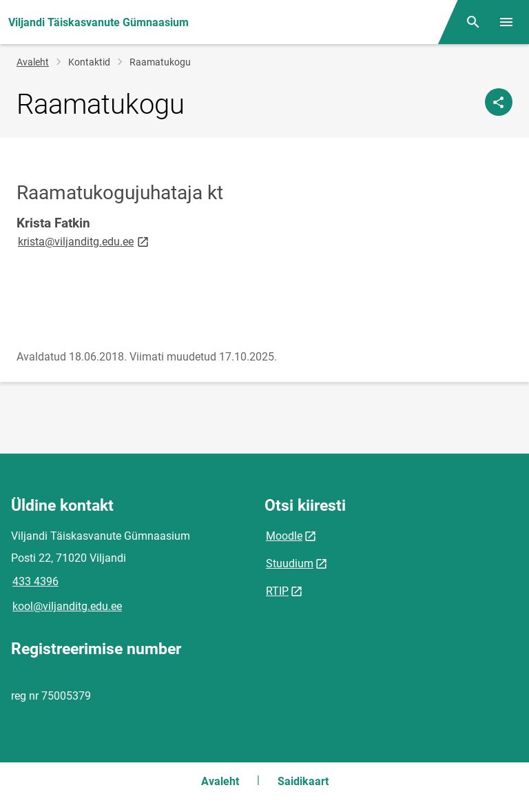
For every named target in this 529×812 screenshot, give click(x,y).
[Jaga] (499, 102)
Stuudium (290, 564)
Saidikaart (303, 781)
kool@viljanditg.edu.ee (67, 606)
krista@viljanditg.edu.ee (84, 241)
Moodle (284, 536)
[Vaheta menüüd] (506, 22)
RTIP (277, 591)
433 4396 (35, 581)
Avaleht (33, 62)
